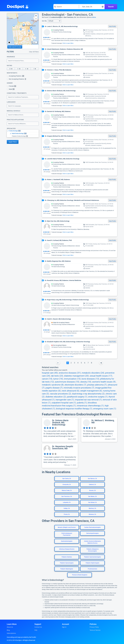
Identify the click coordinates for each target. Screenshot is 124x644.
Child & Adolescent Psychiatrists (67, 534)
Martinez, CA (92, 508)
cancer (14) (47, 379)
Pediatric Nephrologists (92, 563)
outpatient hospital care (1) (64, 403)
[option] (24, 131)
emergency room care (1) (105, 409)
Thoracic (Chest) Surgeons (80, 575)
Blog (8, 630)
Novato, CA (92, 490)
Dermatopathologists (92, 533)
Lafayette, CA (67, 502)
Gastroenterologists (67, 541)
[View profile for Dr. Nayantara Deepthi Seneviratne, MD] (60, 456)
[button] (54, 21)
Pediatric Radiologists (67, 569)
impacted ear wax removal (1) (88, 400)
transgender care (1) (65, 400)
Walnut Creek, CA (67, 490)
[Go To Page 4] (78, 363)
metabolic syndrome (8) (53, 385)
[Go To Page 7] (88, 363)
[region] (23, 29)
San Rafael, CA (92, 502)
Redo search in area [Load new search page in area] (15, 47)
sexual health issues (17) (101, 376)
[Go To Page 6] (85, 363)
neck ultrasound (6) (71, 391)
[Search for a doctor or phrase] (66, 7)
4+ (27, 69)
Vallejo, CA (67, 508)
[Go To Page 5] (81, 363)
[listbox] (23, 133)
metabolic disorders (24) (93, 373)
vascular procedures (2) (61, 394)
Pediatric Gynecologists (67, 563)
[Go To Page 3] (74, 363)
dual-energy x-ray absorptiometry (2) (88, 394)
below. (94, 17)
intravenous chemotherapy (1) (90, 406)
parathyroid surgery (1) (77, 397)
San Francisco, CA (67, 496)
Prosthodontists (92, 569)
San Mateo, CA (92, 496)
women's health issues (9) (104, 382)
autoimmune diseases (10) (67, 382)
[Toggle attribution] (9, 43)
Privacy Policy (94, 627)
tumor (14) (58, 379)
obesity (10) (86, 382)
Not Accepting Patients (16, 79)
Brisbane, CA (92, 514)
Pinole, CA (67, 514)
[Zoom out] (36, 19)
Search (111, 7)
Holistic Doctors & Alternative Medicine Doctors (92, 542)
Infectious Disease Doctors (67, 549)
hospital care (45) (50, 373)
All (11, 69)
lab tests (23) (57, 376)
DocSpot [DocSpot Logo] (17, 6)
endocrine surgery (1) (98, 397)
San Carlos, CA (67, 479)
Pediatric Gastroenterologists (92, 557)
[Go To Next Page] (101, 363)
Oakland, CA (92, 485)
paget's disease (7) (54, 388)
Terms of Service (95, 630)
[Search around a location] (92, 7)
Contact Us (38, 627)
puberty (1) (82, 403)
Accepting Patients (16, 76)
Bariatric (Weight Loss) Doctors (67, 527)
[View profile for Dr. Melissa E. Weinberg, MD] (99, 430)
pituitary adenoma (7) (97, 385)
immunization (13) (72, 379)
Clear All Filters (34, 52)
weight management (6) (91, 391)
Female (12, 86)
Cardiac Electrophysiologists (92, 527)
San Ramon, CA (92, 479)
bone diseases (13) (90, 379)
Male (11, 89)
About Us (10, 627)
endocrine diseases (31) (70, 373)
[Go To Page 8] (91, 363)
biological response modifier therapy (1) (74, 409)
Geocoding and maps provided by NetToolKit (21, 637)
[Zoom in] (36, 16)
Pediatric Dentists (67, 557)
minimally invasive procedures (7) (79, 388)
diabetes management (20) (76, 376)
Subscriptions (11, 633)
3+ (19, 69)
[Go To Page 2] (71, 363)
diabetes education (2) (56, 397)
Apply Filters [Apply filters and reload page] (13, 142)
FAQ (36, 630)
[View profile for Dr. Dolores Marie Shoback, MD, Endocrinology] (60, 430)
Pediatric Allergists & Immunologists (92, 550)
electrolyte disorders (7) (75, 385)
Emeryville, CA (67, 485)
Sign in (64, 627)
